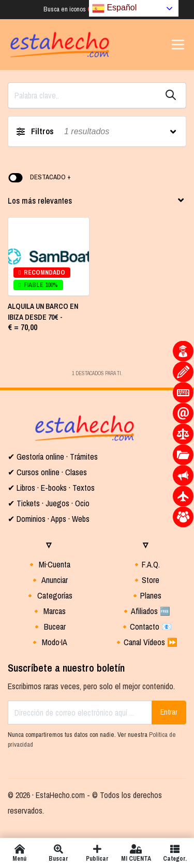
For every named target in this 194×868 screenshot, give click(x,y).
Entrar (169, 712)
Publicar (97, 853)
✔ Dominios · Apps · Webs (49, 519)
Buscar (58, 853)
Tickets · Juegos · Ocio (52, 503)
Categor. (175, 853)
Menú (19, 853)
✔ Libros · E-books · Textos (51, 488)
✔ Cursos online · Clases (47, 472)
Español (114, 8)
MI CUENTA (136, 853)
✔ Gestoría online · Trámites (53, 457)
